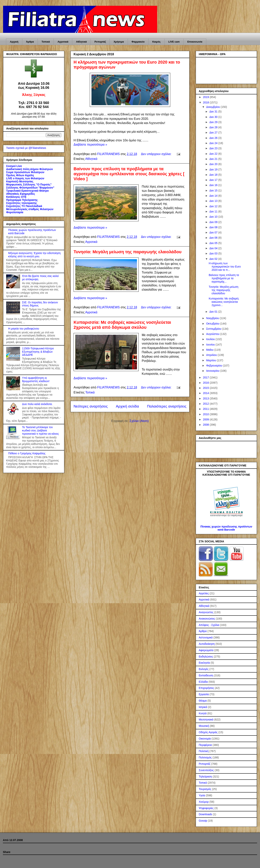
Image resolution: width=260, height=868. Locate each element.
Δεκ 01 (214, 312)
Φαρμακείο (138, 42)
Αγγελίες (204, 593)
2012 (206, 404)
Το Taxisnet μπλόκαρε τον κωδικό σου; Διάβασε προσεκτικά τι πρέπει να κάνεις (41, 430)
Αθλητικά (81, 42)
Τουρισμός (205, 789)
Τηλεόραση (205, 777)
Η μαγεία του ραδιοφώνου (24, 329)
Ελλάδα (203, 682)
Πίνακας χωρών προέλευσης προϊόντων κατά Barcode (226, 528)
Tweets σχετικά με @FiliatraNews (26, 148)
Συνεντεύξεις (206, 770)
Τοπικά (46, 42)
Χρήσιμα (119, 42)
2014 (206, 393)
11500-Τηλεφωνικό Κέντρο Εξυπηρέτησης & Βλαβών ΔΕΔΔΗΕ (38, 352)
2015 (206, 388)
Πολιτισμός (205, 757)
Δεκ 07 (214, 232)
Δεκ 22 (214, 154)
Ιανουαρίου (213, 371)
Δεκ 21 (214, 159)
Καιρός (156, 42)
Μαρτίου (211, 360)
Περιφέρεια (205, 745)
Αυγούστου (213, 334)
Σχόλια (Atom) (139, 421)
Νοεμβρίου (213, 318)
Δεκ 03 (214, 253)
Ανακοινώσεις (207, 619)
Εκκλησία (204, 663)
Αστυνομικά (206, 637)
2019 (206, 97)
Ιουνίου (211, 345)
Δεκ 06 (214, 238)
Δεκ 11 (214, 211)
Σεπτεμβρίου (214, 329)
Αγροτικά (63, 42)
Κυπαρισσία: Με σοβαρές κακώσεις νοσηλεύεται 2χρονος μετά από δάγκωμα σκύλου (122, 325)
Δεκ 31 (214, 112)
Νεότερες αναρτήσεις (91, 406)
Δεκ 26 (214, 138)
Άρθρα (30, 42)
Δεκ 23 (214, 148)
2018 (206, 102)
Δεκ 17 (214, 180)
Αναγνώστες (206, 612)
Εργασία (204, 694)
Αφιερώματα (206, 650)
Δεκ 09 (214, 222)
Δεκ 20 (214, 164)
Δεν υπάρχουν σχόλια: (157, 154)
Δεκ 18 (214, 175)
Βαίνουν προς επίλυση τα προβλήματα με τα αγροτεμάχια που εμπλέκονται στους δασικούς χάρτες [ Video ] (129, 174)
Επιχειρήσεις (206, 688)
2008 (206, 425)
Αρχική (14, 42)
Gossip (203, 821)
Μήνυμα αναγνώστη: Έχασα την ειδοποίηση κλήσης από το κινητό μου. (34, 255)
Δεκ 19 (214, 169)
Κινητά (203, 713)
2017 (206, 377)
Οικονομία (205, 739)
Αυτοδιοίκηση (207, 644)
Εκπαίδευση (206, 675)
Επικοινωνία (195, 42)
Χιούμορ (204, 802)
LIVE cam (174, 42)
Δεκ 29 (214, 122)
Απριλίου (212, 355)
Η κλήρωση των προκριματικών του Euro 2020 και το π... (225, 267)
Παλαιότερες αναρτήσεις (167, 406)
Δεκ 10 (214, 217)
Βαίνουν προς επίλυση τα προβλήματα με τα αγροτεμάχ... (224, 278)
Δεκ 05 (214, 243)
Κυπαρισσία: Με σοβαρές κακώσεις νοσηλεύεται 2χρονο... (224, 302)
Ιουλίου (211, 339)
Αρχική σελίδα (127, 406)
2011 (206, 409)
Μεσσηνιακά (206, 720)
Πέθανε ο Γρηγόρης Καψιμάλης (27, 453)
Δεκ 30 (214, 117)
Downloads (205, 814)
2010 (206, 414)
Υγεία (202, 795)
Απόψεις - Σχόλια (209, 625)
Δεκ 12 (214, 206)
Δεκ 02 (214, 259)
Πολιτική (204, 751)
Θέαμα (203, 701)
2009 (206, 419)
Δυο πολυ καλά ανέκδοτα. (37, 404)
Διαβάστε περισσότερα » (90, 145)
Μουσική (204, 726)
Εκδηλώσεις (206, 657)
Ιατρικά (203, 707)
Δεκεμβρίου (213, 107)
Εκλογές (204, 669)
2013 (206, 398)
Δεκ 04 (214, 248)
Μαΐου (210, 350)
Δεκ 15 (214, 190)
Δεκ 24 (214, 143)
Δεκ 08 (214, 227)
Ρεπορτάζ (100, 42)
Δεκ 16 (214, 185)
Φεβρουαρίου (214, 366)
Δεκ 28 (214, 127)
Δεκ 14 (214, 196)
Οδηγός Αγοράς (208, 732)
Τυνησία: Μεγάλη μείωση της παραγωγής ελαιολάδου (127, 252)
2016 (206, 383)
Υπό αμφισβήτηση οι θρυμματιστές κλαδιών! (36, 379)
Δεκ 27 (214, 133)
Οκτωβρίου (213, 324)
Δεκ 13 (214, 201)
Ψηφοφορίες (206, 808)
